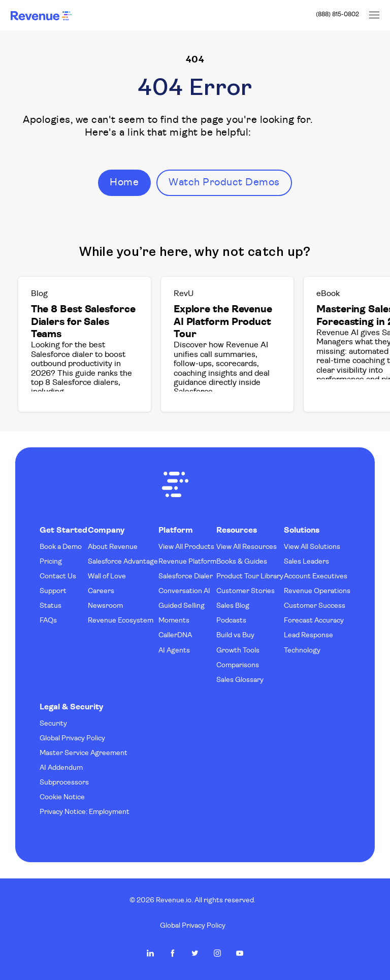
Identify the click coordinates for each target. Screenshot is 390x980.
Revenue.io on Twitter (195, 953)
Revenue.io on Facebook (173, 953)
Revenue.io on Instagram (217, 953)
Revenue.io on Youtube (240, 953)
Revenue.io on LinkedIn (150, 953)
